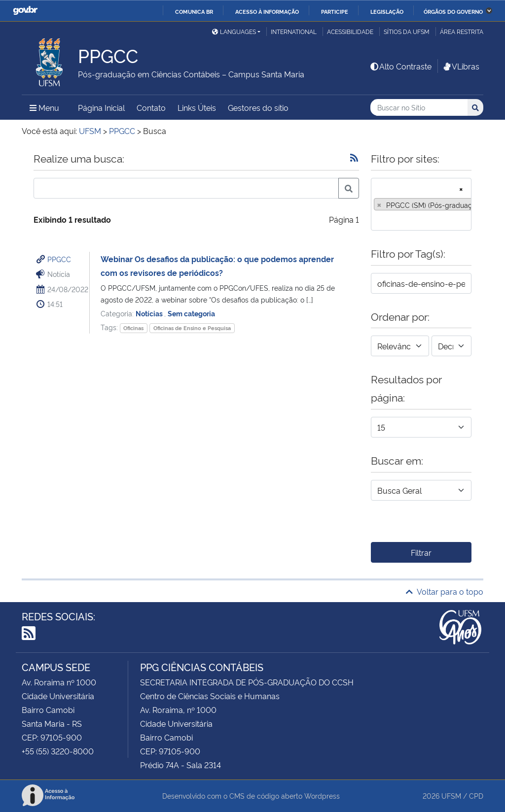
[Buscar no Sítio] (419, 108)
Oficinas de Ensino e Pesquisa (192, 328)
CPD (476, 795)
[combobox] (421, 204)
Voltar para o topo (445, 591)
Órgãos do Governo (453, 11)
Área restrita (462, 31)
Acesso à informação (267, 11)
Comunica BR (194, 11)
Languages (234, 31)
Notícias (150, 313)
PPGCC (59, 259)
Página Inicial (101, 107)
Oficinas (133, 328)
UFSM (451, 795)
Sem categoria (191, 313)
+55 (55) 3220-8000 (58, 751)
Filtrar (421, 552)
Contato (151, 107)
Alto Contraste (400, 66)
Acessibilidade (350, 31)
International (294, 31)
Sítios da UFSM (407, 31)
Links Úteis (197, 107)
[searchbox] (377, 220)
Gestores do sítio (258, 107)
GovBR (25, 11)
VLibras (461, 66)
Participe (335, 11)
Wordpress (322, 795)
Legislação (387, 11)
